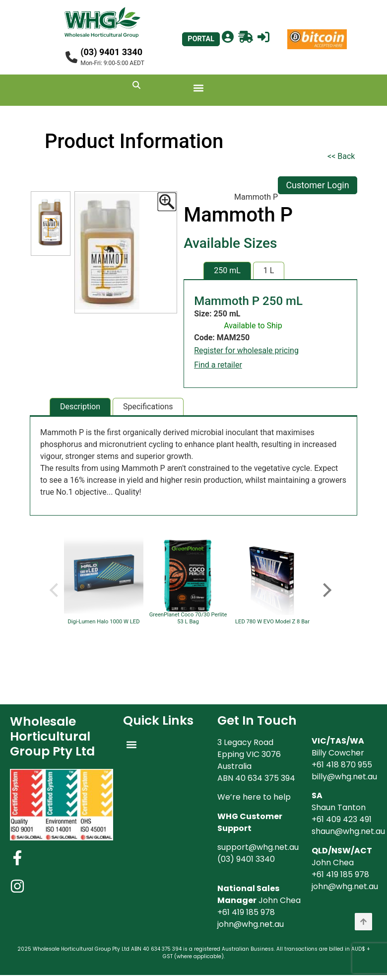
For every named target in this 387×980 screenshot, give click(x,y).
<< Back (341, 156)
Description (80, 407)
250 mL (227, 270)
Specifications (148, 407)
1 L (269, 270)
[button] (199, 88)
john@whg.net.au (251, 924)
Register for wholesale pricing (246, 350)
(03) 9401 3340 (111, 52)
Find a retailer (218, 365)
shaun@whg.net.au (348, 831)
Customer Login (317, 185)
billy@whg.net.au (344, 777)
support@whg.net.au (258, 847)
